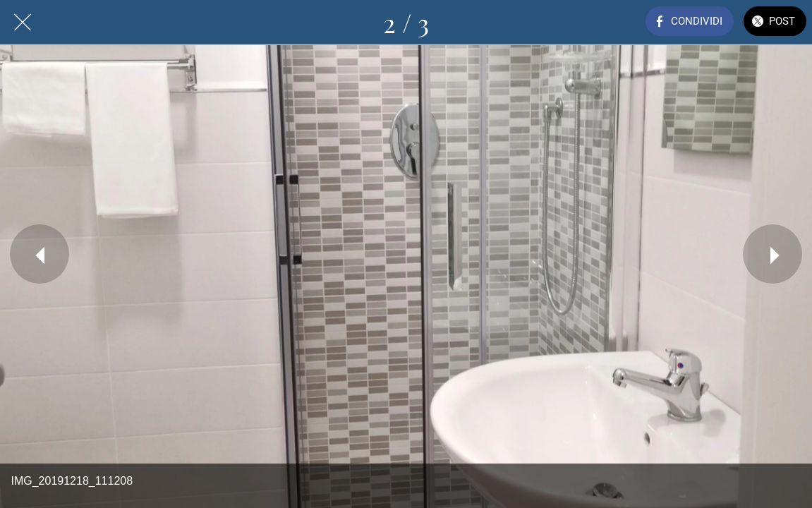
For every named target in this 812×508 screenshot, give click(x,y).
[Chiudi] (23, 23)
